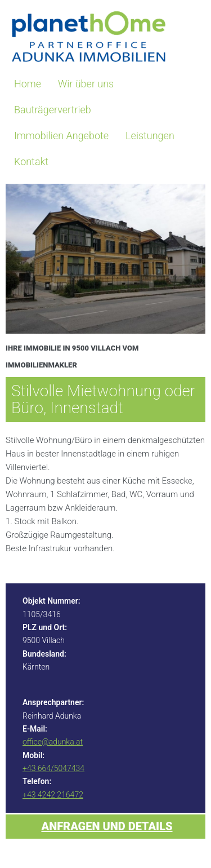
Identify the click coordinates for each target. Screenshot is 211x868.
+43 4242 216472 (53, 795)
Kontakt (31, 161)
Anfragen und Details (107, 826)
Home (28, 84)
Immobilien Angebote (61, 136)
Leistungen (150, 136)
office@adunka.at (53, 742)
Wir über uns (86, 84)
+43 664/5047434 (53, 768)
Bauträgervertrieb (53, 110)
